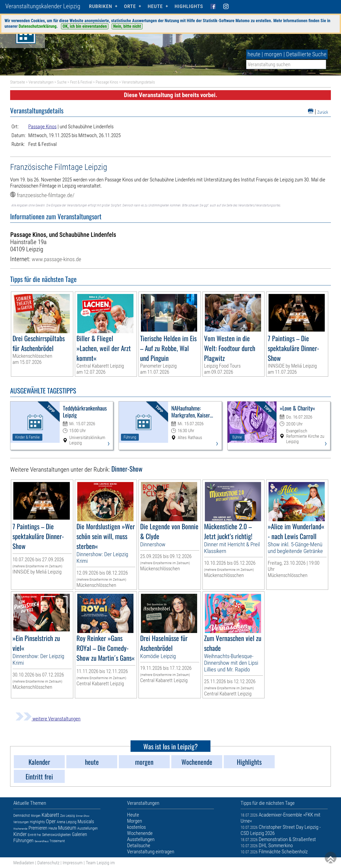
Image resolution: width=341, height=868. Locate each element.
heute (254, 54)
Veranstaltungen (41, 82)
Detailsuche (139, 845)
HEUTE (155, 6)
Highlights (189, 6)
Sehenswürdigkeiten (56, 835)
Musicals (86, 821)
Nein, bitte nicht (127, 26)
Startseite (18, 82)
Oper (51, 821)
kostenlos (136, 827)
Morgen (36, 816)
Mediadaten (24, 863)
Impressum (73, 863)
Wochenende (20, 829)
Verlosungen (21, 822)
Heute (53, 828)
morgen (273, 54)
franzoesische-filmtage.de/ (46, 195)
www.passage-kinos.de (56, 259)
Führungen (23, 840)
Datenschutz (48, 863)
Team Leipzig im (100, 863)
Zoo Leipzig (68, 816)
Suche (62, 82)
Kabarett (50, 815)
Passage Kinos (107, 82)
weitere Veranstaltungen (48, 719)
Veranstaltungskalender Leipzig (43, 6)
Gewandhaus (42, 841)
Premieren (38, 828)
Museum (67, 828)
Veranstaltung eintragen (151, 852)
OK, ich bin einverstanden (85, 26)
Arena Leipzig (67, 822)
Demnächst (22, 815)
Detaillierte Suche (306, 54)
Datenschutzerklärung (38, 26)
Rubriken (101, 6)
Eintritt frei (34, 835)
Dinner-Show (83, 816)
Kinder (20, 834)
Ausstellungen (88, 828)
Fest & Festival (81, 82)
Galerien (80, 834)
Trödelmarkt (57, 841)
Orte (130, 6)
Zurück (323, 112)
